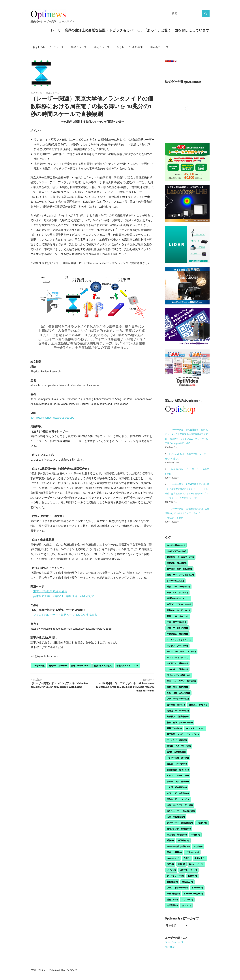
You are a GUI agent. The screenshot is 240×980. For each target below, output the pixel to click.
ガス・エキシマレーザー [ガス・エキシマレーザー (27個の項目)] (180, 805)
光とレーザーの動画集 (130, 47)
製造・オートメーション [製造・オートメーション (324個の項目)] (180, 575)
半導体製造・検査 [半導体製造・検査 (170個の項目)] (177, 634)
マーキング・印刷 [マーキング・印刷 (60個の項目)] (177, 740)
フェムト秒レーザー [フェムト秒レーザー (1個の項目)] (177, 888)
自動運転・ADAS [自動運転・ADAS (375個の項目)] (177, 563)
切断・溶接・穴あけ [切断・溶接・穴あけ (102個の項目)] (178, 693)
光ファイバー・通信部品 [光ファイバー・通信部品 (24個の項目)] (180, 823)
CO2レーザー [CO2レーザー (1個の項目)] (196, 864)
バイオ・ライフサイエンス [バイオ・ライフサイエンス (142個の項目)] (181, 651)
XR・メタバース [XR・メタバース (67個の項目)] (195, 728)
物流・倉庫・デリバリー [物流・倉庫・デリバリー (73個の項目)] (180, 722)
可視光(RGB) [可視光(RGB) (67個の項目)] (174, 728)
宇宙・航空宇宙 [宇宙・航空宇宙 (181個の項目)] (176, 622)
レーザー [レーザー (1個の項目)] (197, 888)
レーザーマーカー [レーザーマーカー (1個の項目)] (193, 894)
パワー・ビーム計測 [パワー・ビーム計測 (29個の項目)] (178, 793)
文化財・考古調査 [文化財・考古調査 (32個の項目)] (177, 787)
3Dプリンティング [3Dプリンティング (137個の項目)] (178, 657)
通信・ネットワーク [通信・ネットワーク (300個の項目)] (178, 587)
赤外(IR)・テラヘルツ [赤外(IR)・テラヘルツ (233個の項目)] (179, 604)
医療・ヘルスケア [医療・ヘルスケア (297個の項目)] (177, 593)
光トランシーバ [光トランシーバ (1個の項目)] (175, 876)
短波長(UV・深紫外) (103, 666)
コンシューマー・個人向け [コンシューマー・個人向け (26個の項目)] (181, 811)
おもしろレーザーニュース (48, 47)
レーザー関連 (39, 666)
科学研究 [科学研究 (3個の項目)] (184, 840)
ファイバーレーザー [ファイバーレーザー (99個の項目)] (178, 699)
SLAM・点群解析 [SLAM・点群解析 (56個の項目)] (176, 752)
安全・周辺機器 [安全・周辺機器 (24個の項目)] (176, 817)
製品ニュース (79, 47)
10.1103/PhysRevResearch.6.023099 (52, 418)
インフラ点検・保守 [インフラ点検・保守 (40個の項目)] (178, 758)
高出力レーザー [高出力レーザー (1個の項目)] (188, 870)
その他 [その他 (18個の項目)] (202, 823)
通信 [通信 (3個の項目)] (170, 840)
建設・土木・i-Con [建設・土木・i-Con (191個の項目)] (178, 616)
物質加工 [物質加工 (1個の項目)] (187, 882)
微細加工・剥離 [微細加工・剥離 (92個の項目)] (198, 705)
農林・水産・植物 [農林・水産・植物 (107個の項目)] (177, 687)
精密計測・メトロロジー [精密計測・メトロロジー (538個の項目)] (180, 557)
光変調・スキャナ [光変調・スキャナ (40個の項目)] (177, 764)
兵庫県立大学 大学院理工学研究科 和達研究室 (64, 596)
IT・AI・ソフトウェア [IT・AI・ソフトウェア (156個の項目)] (179, 640)
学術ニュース (102, 47)
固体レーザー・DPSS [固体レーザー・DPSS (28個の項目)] (178, 799)
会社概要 (170, 947)
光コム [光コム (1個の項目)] (187, 905)
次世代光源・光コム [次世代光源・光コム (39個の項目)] (178, 770)
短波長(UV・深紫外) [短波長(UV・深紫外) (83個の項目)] (178, 716)
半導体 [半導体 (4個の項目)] (196, 835)
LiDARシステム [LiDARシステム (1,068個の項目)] (176, 551)
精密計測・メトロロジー (127, 666)
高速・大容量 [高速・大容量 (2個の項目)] (174, 852)
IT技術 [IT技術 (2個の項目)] (198, 846)
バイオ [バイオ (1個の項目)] (171, 870)
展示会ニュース (159, 47)
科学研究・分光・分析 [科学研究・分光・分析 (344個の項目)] (179, 569)
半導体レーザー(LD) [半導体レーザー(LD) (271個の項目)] (178, 598)
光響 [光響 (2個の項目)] (187, 858)
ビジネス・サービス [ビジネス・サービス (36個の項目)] (178, 775)
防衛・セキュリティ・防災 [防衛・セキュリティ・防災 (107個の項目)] (181, 681)
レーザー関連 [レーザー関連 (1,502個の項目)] (176, 545)
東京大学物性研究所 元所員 (50, 591)
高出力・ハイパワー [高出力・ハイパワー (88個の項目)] (178, 711)
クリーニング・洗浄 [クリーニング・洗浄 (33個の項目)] (178, 781)
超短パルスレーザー (58, 666)
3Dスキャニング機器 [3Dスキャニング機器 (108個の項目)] (179, 675)
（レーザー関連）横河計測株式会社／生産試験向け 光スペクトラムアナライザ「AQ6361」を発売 (187, 513)
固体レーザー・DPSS (81, 666)
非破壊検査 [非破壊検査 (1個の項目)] (173, 894)
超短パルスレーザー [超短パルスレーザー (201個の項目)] (178, 610)
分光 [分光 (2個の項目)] (170, 864)
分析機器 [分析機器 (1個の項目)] (172, 882)
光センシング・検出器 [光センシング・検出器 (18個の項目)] (179, 829)
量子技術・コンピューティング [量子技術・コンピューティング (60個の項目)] (183, 734)
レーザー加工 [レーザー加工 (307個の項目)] (175, 581)
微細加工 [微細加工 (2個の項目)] (200, 858)
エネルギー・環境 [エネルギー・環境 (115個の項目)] (177, 669)
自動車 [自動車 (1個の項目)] (192, 876)
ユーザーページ (174, 942)
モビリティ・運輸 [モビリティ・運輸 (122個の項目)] (177, 663)
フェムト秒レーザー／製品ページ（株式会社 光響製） (67, 615)
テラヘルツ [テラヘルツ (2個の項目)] (192, 852)
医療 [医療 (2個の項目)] (182, 864)
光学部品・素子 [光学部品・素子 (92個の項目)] (176, 705)
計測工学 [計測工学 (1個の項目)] (172, 900)
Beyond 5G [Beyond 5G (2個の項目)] (173, 858)
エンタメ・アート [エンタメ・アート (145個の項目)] (177, 646)
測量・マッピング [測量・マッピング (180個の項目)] (177, 628)
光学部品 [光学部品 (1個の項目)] (172, 905)
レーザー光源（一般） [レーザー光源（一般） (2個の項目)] (178, 846)
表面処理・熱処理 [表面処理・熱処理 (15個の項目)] (177, 835)
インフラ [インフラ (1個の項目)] (187, 900)
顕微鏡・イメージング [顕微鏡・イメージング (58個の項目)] (179, 746)
